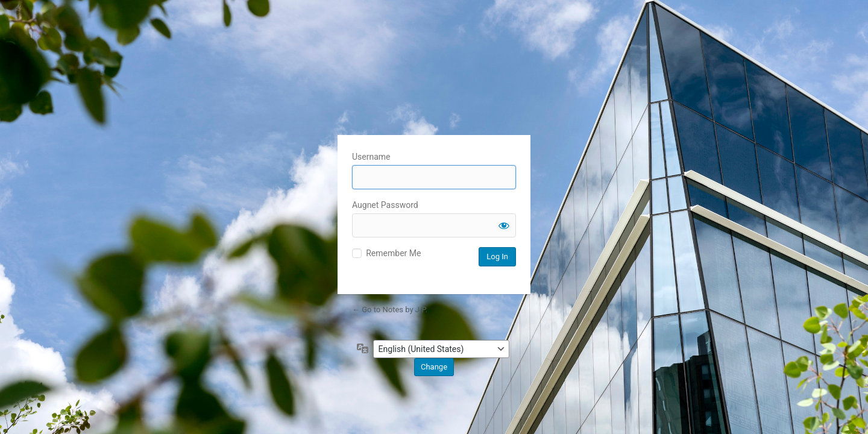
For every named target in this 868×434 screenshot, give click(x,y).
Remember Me (393, 253)
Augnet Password (385, 205)
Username (371, 157)
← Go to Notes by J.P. (390, 310)
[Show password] (504, 225)
